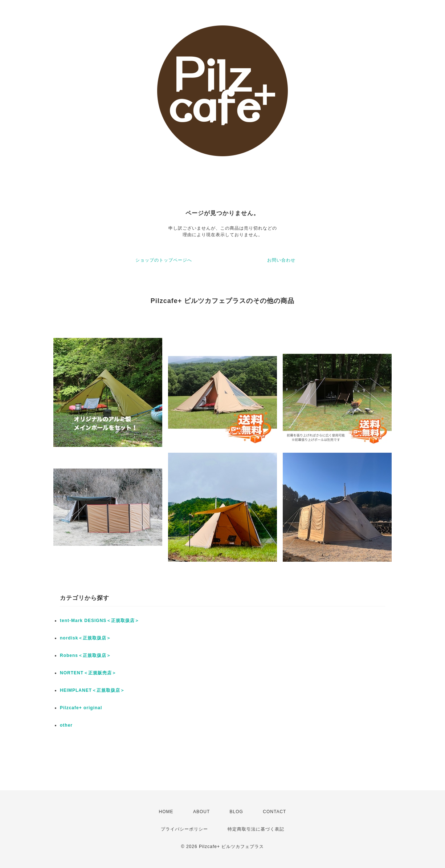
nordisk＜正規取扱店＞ (85, 638)
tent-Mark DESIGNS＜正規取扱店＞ (100, 621)
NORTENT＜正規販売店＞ (88, 673)
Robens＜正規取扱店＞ (85, 655)
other (66, 725)
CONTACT (274, 812)
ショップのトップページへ (164, 260)
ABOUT (201, 812)
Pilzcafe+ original (81, 708)
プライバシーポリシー (184, 829)
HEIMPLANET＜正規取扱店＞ (92, 690)
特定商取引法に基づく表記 (256, 829)
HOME (166, 812)
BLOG (236, 812)
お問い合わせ (281, 260)
